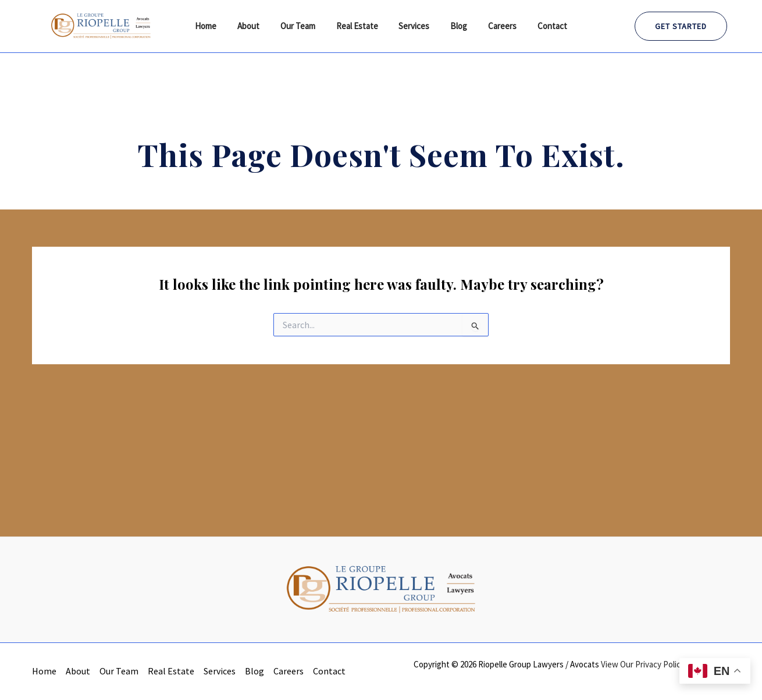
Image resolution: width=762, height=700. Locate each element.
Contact (541, 26)
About (257, 26)
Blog (454, 26)
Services (413, 26)
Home (218, 26)
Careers (494, 26)
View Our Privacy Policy (643, 664)
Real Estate (359, 26)
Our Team (303, 26)
